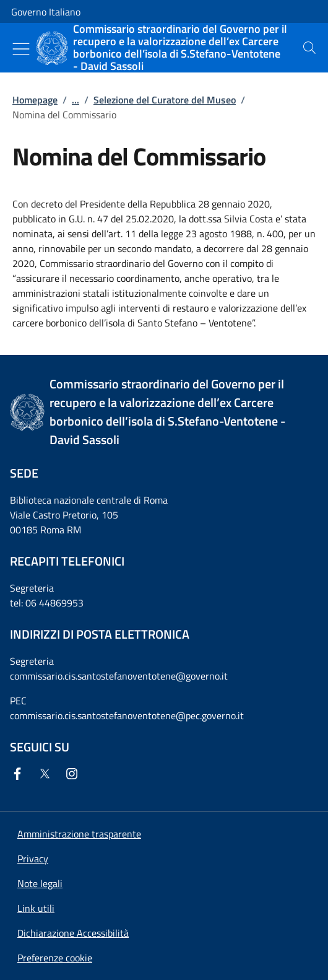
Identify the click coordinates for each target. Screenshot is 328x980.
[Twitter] (47, 774)
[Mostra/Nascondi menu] (21, 49)
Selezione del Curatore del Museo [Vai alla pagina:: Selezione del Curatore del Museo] (165, 100)
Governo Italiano (46, 12)
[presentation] (309, 48)
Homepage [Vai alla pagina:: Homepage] (35, 100)
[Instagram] (74, 774)
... (76, 100)
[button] (55, 958)
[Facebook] (20, 774)
